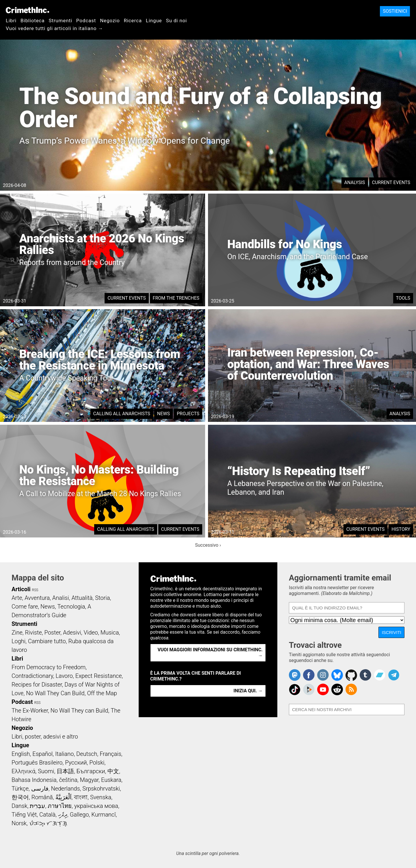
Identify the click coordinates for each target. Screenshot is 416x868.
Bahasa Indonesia (34, 780)
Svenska (101, 797)
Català (47, 815)
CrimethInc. (27, 10)
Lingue (154, 21)
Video (91, 633)
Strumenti (60, 21)
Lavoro (64, 676)
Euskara (111, 780)
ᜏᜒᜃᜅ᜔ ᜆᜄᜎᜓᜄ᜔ (48, 823)
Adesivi (72, 633)
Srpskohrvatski (101, 789)
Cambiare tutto (47, 641)
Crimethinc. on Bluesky (337, 675)
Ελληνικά (23, 771)
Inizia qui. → (248, 691)
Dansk (19, 806)
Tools (403, 298)
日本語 (65, 771)
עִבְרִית (37, 806)
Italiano (64, 754)
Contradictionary (32, 676)
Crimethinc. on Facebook (309, 675)
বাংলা (81, 797)
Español (42, 754)
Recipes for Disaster (37, 685)
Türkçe (20, 789)
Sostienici (395, 11)
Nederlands (65, 789)
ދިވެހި (63, 815)
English (21, 754)
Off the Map (102, 693)
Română (42, 797)
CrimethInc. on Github (351, 675)
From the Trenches (176, 298)
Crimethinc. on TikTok (295, 689)
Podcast (86, 21)
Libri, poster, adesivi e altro (45, 737)
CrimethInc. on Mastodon (295, 675)
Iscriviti (391, 632)
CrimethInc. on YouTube (323, 689)
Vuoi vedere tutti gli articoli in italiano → (54, 28)
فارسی (40, 789)
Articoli (21, 589)
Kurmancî (103, 815)
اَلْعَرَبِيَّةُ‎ (64, 797)
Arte (17, 598)
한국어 (20, 797)
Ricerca (133, 21)
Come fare (25, 607)
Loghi (18, 641)
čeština (68, 780)
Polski (97, 763)
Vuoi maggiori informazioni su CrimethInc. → (210, 653)
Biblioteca (32, 21)
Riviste (34, 633)
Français (110, 754)
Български (91, 771)
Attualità (82, 598)
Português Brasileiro (37, 763)
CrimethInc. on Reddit (337, 689)
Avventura (37, 598)
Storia (102, 598)
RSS (35, 590)
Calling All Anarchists (122, 414)
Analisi (61, 598)
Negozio (110, 21)
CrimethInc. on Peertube (309, 689)
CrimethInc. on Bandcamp (380, 675)
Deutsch (87, 754)
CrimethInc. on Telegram (394, 675)
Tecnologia (71, 607)
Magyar (89, 780)
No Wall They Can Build (55, 693)
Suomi (46, 771)
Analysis (355, 182)
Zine (17, 633)
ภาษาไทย (60, 806)
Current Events (391, 182)
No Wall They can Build (79, 711)
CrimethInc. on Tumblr (365, 675)
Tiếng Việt (24, 815)
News (164, 414)
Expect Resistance (99, 676)
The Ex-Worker (30, 711)
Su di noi (176, 21)
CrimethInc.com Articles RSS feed (351, 689)
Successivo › (208, 545)
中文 (113, 771)
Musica (110, 633)
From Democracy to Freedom (49, 667)
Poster (52, 633)
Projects (188, 414)
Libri (11, 21)
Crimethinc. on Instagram (323, 675)
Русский (76, 763)
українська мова (96, 806)
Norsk (19, 823)
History (401, 529)
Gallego (79, 815)
